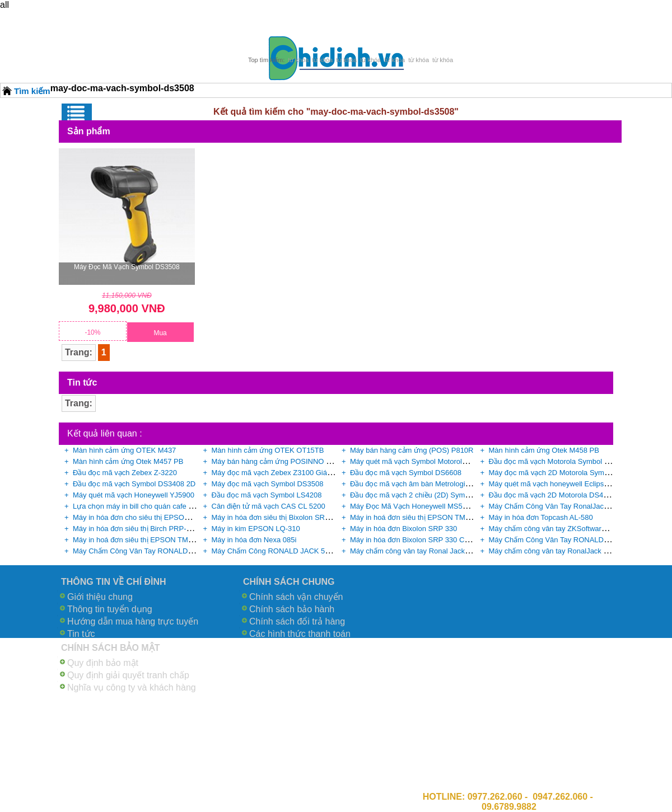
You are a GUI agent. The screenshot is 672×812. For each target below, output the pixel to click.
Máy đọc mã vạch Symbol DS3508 (127, 267)
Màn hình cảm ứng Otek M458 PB (544, 450)
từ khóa (298, 60)
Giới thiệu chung (100, 597)
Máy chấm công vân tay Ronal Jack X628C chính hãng (438, 551)
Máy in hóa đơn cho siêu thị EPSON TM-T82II (147, 517)
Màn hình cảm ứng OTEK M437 (124, 450)
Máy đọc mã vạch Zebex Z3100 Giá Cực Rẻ (283, 473)
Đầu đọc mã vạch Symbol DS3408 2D (134, 484)
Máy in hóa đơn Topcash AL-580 (541, 517)
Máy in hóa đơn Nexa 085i (254, 540)
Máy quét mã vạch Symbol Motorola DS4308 (422, 461)
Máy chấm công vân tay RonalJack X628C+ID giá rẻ (573, 551)
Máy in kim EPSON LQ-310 (256, 529)
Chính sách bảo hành (292, 609)
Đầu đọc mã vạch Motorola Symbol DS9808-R (564, 461)
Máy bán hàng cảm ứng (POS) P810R (412, 450)
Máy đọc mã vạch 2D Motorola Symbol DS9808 (566, 473)
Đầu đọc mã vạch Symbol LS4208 (267, 495)
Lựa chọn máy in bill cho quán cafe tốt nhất (143, 506)
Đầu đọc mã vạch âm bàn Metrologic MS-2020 (425, 484)
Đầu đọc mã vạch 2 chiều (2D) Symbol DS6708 (426, 495)
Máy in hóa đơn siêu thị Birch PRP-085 (136, 529)
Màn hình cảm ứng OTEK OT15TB (268, 450)
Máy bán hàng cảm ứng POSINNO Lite (275, 461)
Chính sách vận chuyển (296, 597)
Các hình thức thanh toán (300, 634)
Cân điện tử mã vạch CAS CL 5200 (269, 506)
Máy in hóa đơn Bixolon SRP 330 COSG (415, 540)
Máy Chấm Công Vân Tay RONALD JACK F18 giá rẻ (574, 540)
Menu (77, 113)
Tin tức (81, 634)
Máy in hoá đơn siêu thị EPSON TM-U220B (143, 540)
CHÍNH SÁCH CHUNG (289, 582)
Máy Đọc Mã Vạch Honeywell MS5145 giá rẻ (422, 506)
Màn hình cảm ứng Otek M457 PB (128, 461)
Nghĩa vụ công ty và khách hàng (132, 687)
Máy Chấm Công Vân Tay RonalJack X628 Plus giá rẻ (576, 506)
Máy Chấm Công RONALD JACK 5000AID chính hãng (300, 551)
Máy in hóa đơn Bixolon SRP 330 (403, 529)
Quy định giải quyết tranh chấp (128, 675)
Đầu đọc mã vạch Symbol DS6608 (406, 473)
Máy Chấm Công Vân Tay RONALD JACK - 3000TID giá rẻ (168, 551)
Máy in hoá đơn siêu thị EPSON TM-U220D (420, 517)
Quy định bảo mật (103, 663)
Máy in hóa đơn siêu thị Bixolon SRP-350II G (284, 517)
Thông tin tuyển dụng (110, 609)
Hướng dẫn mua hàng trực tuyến (133, 621)
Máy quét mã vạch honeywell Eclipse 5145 (557, 484)
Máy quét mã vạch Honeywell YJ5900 (134, 495)
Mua (160, 333)
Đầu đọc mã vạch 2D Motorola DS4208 (552, 495)
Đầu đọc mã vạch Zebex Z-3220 (125, 473)
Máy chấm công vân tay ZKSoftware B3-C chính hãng (576, 529)
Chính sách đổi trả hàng (297, 621)
